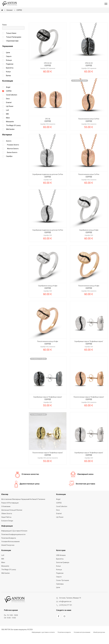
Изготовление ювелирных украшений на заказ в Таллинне (23, 508)
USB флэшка (61, 564)
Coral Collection (12, 104)
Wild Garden (10, 138)
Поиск (4, 34)
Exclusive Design (7, 530)
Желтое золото (12, 158)
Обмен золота (7, 523)
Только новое (11, 42)
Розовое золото (13, 154)
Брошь (9, 85)
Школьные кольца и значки (12, 519)
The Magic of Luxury (13, 135)
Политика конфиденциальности (13, 544)
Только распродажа (14, 46)
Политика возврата (9, 547)
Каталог (10, 10)
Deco (8, 108)
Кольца (9, 69)
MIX (7, 123)
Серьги (9, 65)
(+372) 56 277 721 (66, 614)
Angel (8, 96)
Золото (9, 150)
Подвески (10, 73)
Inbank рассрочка (8, 554)
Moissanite (10, 131)
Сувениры (60, 593)
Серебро (9, 165)
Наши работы (6, 526)
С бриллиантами (12, 50)
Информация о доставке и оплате (14, 540)
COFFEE (19, 10)
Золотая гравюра (63, 572)
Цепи (8, 62)
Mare (8, 127)
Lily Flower (10, 115)
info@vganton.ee (65, 611)
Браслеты (10, 77)
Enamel (9, 112)
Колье (8, 81)
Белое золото (12, 162)
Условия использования (10, 551)
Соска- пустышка (63, 589)
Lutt (7, 119)
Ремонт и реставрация (10, 512)
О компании (6, 516)
